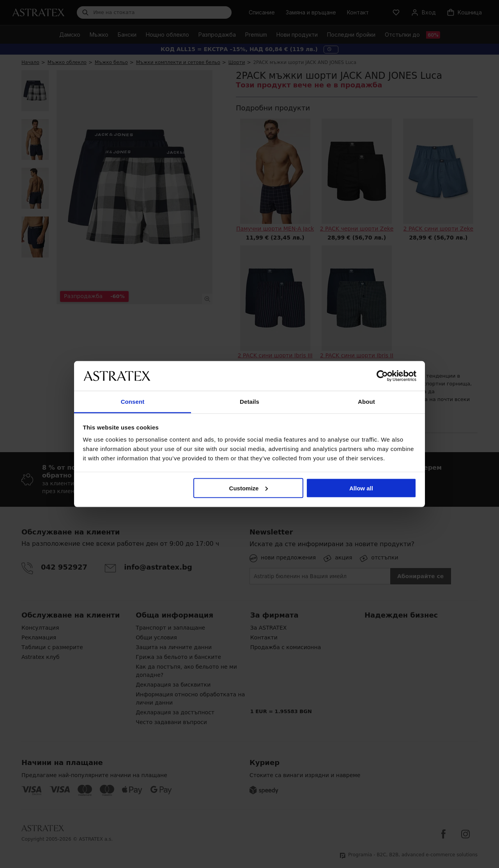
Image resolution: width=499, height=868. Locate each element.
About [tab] (366, 402)
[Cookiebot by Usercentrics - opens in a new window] (382, 376)
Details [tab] (249, 402)
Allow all (361, 488)
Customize (249, 488)
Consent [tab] (133, 402)
